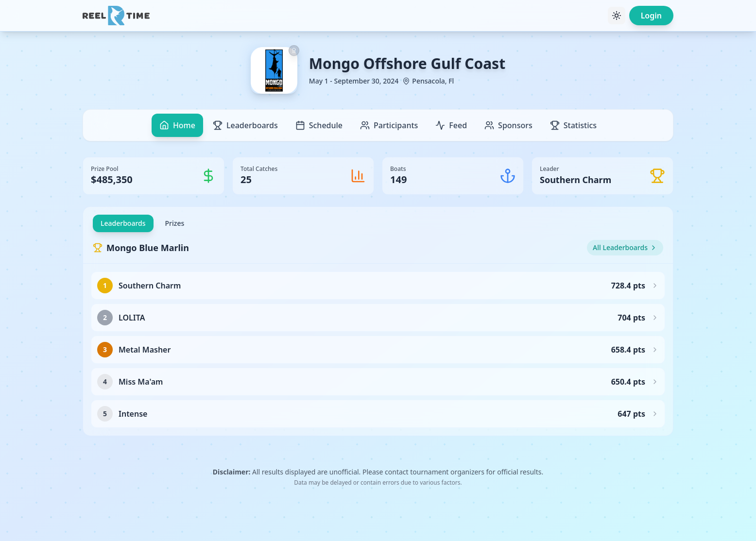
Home (177, 125)
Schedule (319, 125)
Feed (451, 125)
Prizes (175, 223)
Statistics (573, 125)
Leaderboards (245, 125)
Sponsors (508, 125)
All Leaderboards (625, 247)
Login (651, 16)
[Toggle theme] (617, 16)
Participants (389, 125)
